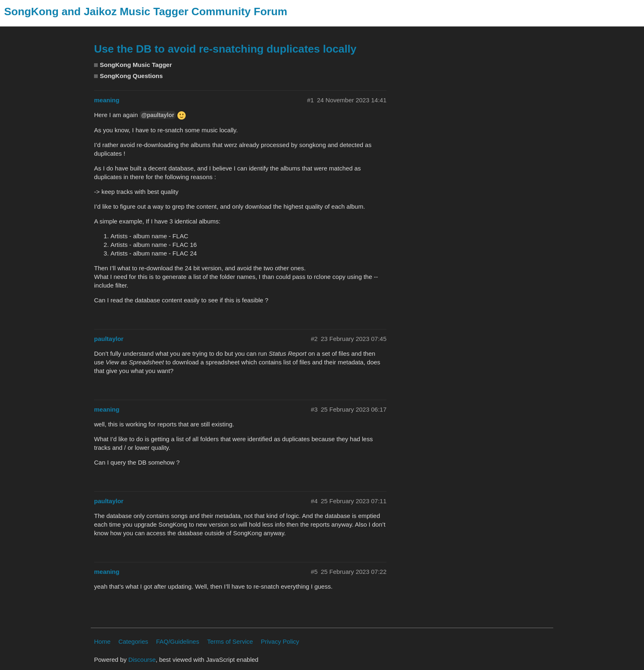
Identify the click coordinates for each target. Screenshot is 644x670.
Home (102, 641)
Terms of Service (230, 641)
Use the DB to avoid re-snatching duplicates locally (225, 49)
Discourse (142, 660)
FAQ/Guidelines (178, 641)
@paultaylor (158, 115)
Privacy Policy (280, 641)
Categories (133, 641)
